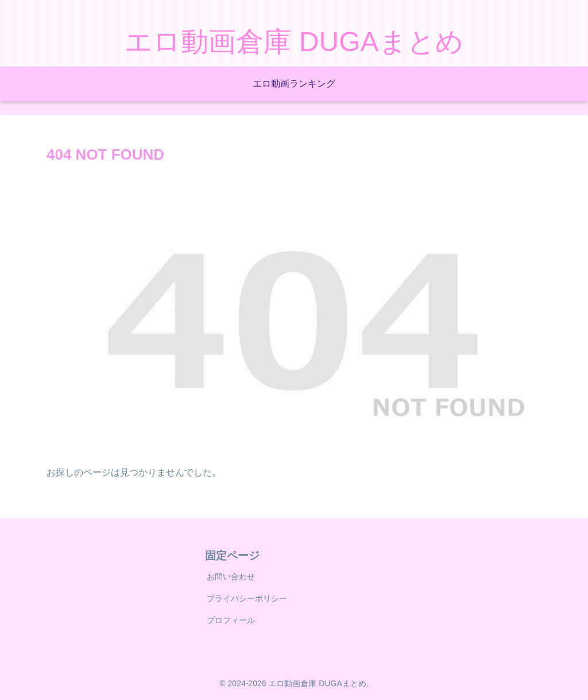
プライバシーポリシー (247, 598)
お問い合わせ (231, 577)
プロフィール (231, 620)
